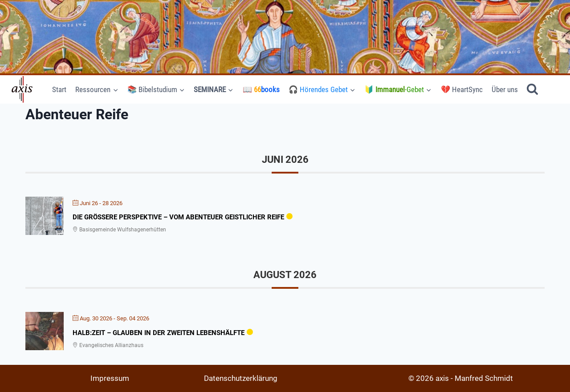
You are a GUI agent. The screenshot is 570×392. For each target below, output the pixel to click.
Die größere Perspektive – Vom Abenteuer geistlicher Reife (178, 217)
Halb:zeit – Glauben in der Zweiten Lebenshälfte (159, 333)
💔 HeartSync (462, 89)
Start (59, 89)
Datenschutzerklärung (241, 378)
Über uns (505, 89)
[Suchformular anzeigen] (532, 90)
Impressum (110, 378)
